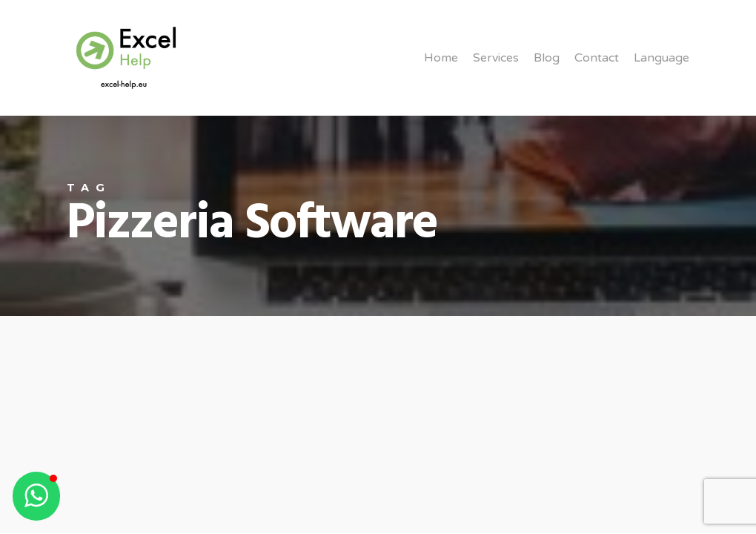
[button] (36, 496)
